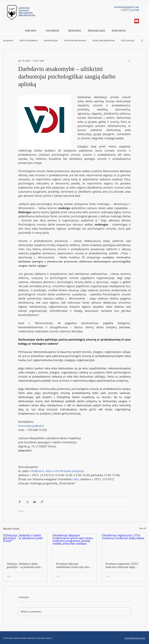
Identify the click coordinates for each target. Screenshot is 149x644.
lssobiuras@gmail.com (126, 7)
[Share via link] (42, 502)
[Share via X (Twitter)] (27, 502)
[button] (75, 31)
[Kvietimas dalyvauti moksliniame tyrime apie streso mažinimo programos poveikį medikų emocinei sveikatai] (75, 546)
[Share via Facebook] (20, 502)
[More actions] (129, 61)
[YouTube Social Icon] (137, 21)
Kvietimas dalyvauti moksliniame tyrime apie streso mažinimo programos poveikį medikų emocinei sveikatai (73, 565)
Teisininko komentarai (75, 40)
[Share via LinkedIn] (35, 502)
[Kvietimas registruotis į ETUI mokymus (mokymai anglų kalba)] (124, 546)
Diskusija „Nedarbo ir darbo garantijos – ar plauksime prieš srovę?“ (24, 565)
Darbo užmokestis (29, 40)
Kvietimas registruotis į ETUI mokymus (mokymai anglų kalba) (122, 565)
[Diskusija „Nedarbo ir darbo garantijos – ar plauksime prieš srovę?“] (25, 546)
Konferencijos (51, 40)
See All (143, 528)
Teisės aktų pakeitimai (104, 40)
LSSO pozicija (128, 40)
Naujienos (8, 40)
